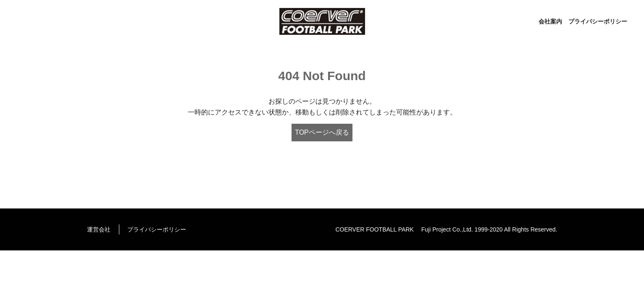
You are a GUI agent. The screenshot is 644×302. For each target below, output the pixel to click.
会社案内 (550, 21)
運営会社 (99, 229)
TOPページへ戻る (322, 132)
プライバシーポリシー (598, 21)
